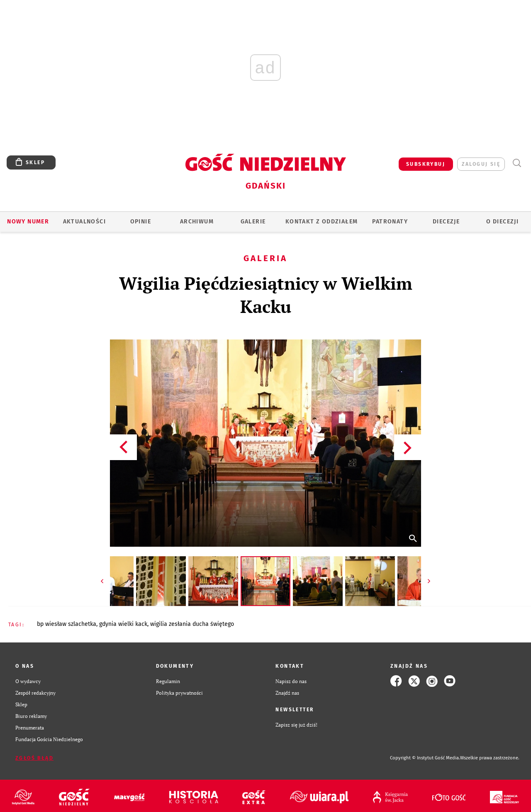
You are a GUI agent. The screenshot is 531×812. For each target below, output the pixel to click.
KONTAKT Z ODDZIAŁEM (322, 222)
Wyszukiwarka (517, 163)
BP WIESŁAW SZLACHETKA (67, 624)
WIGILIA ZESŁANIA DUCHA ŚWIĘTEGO (192, 624)
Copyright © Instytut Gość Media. (425, 758)
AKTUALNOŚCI (84, 222)
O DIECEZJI (502, 222)
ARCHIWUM (197, 222)
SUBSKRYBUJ (426, 164)
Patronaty (390, 222)
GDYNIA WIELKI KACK (123, 624)
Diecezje (446, 222)
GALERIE (253, 222)
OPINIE (141, 222)
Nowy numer (28, 222)
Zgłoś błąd (34, 758)
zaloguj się (481, 164)
